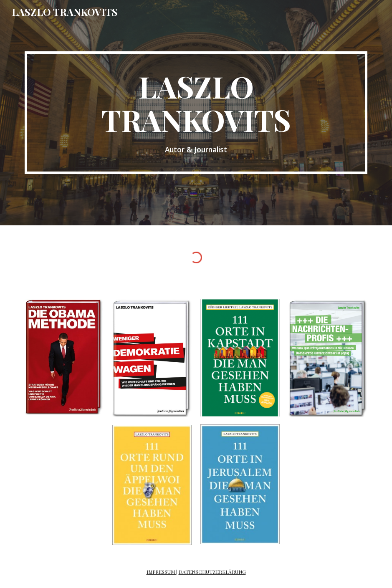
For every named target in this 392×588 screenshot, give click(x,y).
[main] (196, 113)
